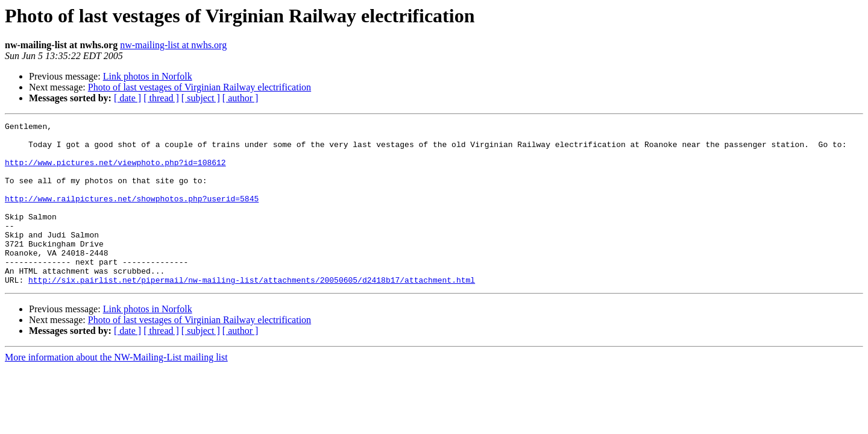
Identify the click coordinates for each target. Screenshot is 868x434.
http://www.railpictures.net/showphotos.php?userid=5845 (132, 215)
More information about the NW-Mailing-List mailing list (116, 390)
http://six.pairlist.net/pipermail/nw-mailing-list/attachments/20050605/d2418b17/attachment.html (252, 312)
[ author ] (241, 98)
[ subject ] (201, 98)
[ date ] (127, 98)
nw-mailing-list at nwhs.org (173, 45)
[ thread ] (161, 98)
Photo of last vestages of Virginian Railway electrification (200, 87)
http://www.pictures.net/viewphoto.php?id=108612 (115, 171)
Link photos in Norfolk (148, 76)
